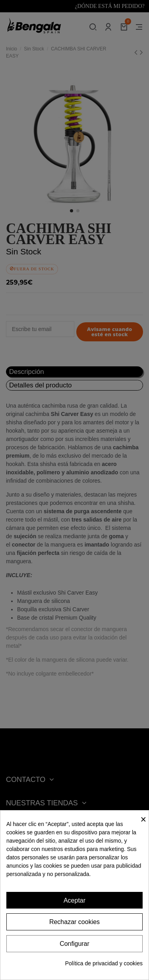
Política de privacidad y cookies (104, 963)
